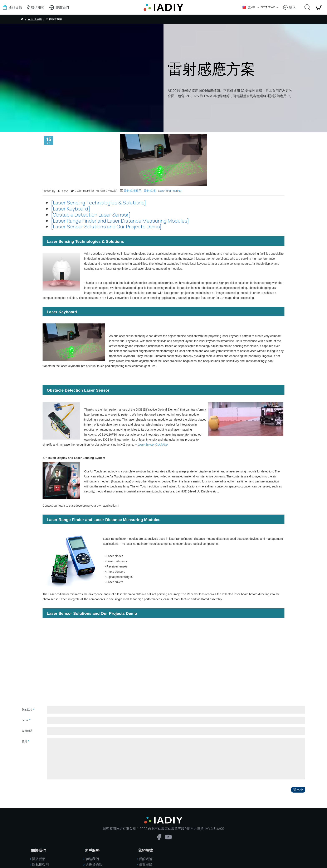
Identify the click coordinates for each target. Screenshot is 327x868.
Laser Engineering (170, 191)
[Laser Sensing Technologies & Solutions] (99, 203)
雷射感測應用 (133, 191)
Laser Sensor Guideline (152, 444)
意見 (24, 741)
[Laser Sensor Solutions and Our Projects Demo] (106, 227)
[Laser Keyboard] (71, 209)
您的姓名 (27, 709)
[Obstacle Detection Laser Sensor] (91, 215)
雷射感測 (150, 191)
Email (25, 720)
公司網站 (27, 731)
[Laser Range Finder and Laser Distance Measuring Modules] (120, 221)
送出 (297, 789)
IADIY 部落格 (35, 19)
